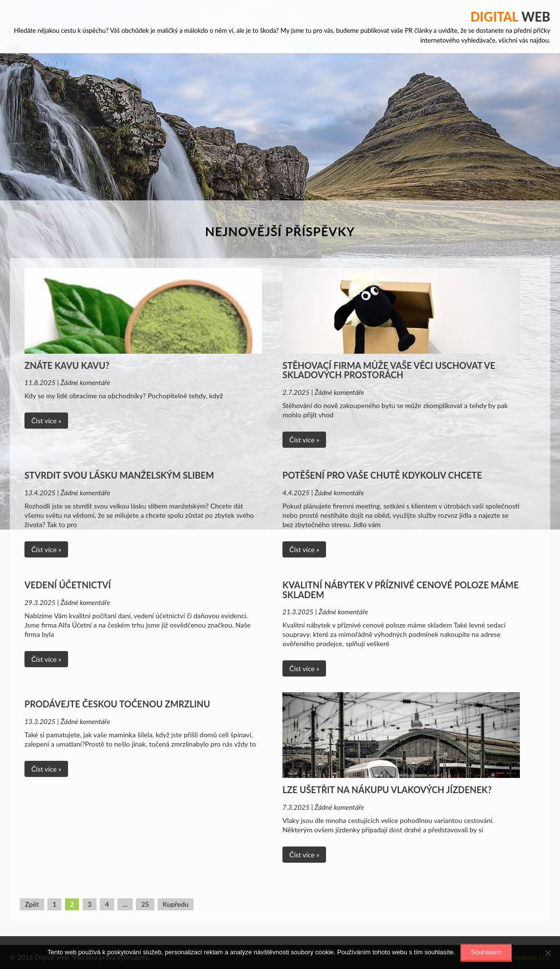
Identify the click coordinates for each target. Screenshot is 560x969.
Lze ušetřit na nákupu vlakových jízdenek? (387, 790)
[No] (548, 953)
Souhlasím (486, 952)
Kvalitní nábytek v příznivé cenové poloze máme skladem (400, 590)
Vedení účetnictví (68, 585)
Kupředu (175, 904)
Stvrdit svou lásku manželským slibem (119, 475)
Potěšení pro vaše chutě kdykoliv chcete (382, 475)
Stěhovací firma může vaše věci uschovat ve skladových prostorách (389, 370)
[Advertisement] (280, 127)
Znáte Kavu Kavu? (67, 365)
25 (145, 904)
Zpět (32, 904)
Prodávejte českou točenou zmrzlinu (117, 704)
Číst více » (46, 421)
